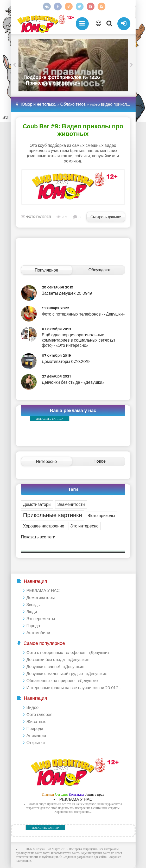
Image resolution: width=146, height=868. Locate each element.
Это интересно (84, 526)
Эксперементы (41, 619)
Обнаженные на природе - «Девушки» (63, 681)
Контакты (76, 794)
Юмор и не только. (39, 104)
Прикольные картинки (53, 515)
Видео (33, 708)
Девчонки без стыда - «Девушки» (58, 660)
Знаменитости (71, 505)
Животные (37, 722)
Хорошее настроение (44, 526)
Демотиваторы (37, 505)
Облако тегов (73, 104)
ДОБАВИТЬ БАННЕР (50, 419)
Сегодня (61, 794)
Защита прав (95, 794)
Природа (35, 729)
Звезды (34, 605)
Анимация (36, 736)
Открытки (36, 743)
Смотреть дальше (106, 217)
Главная (48, 794)
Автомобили (38, 633)
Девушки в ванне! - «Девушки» (55, 667)
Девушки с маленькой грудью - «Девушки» (67, 674)
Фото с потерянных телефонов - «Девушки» (68, 653)
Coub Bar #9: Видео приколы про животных (73, 130)
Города (33, 626)
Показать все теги (38, 537)
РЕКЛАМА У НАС (43, 591)
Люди (32, 612)
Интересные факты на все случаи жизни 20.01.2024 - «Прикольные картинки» (74, 688)
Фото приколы (101, 516)
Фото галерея (39, 217)
